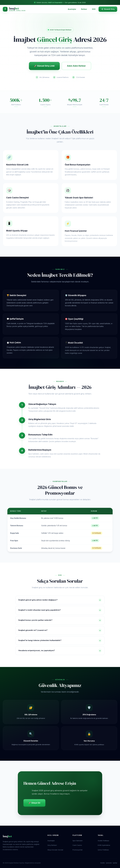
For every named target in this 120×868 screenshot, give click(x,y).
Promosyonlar (78, 850)
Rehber (84, 9)
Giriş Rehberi (52, 845)
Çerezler (109, 863)
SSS (94, 9)
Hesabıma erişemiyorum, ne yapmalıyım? (60, 651)
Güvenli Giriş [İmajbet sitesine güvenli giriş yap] (108, 9)
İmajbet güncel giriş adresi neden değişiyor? (60, 600)
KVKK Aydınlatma (104, 845)
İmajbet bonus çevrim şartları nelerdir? (60, 620)
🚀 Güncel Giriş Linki (44, 66)
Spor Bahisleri (78, 841)
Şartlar (115, 863)
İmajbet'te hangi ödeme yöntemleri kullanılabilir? (60, 641)
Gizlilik (103, 863)
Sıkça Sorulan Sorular (55, 850)
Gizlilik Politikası (103, 841)
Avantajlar (72, 9)
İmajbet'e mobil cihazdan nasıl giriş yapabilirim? (60, 610)
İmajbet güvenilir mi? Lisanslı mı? (60, 630)
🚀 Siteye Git (34, 803)
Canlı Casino (77, 845)
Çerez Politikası (103, 850)
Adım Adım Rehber (76, 66)
